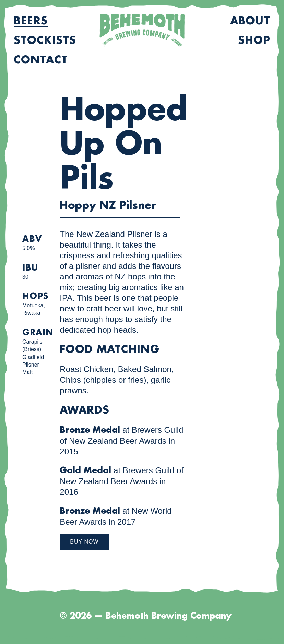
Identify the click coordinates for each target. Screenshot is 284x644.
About (250, 21)
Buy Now (84, 542)
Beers (31, 21)
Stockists (45, 40)
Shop (254, 40)
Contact (41, 60)
